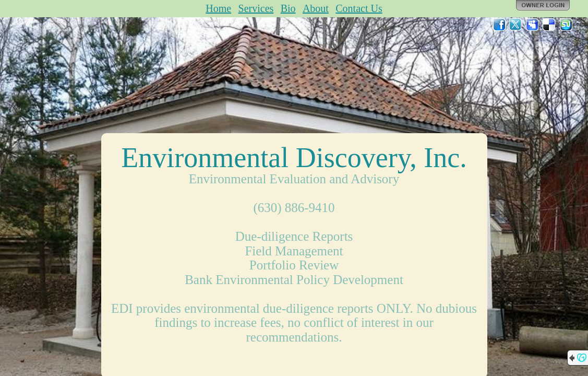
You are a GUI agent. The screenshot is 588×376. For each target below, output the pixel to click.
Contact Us (359, 8)
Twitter (516, 25)
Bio (288, 8)
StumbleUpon (566, 25)
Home (218, 8)
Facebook (499, 25)
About (316, 8)
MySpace (533, 25)
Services (256, 8)
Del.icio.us (549, 25)
